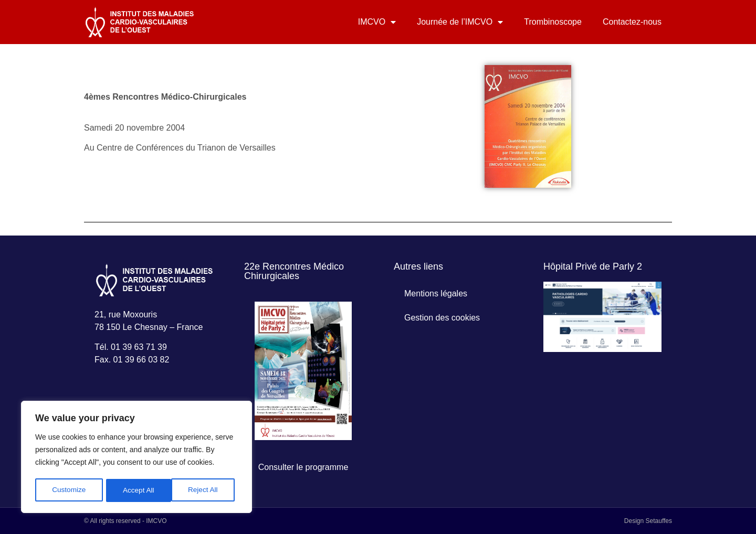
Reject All (138, 490)
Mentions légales (436, 293)
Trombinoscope (553, 22)
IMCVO (377, 22)
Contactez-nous (632, 22)
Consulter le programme (303, 467)
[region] (136, 458)
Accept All (206, 490)
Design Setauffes (648, 521)
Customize (69, 490)
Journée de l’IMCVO (460, 22)
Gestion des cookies (442, 318)
